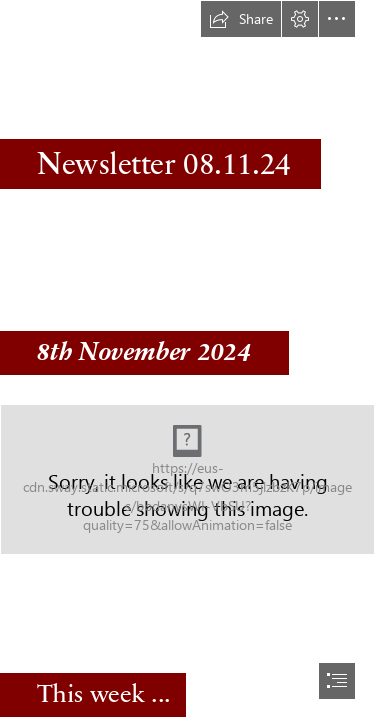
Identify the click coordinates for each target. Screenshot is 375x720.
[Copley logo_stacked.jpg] (187, 479)
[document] (187, 360)
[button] (241, 19)
